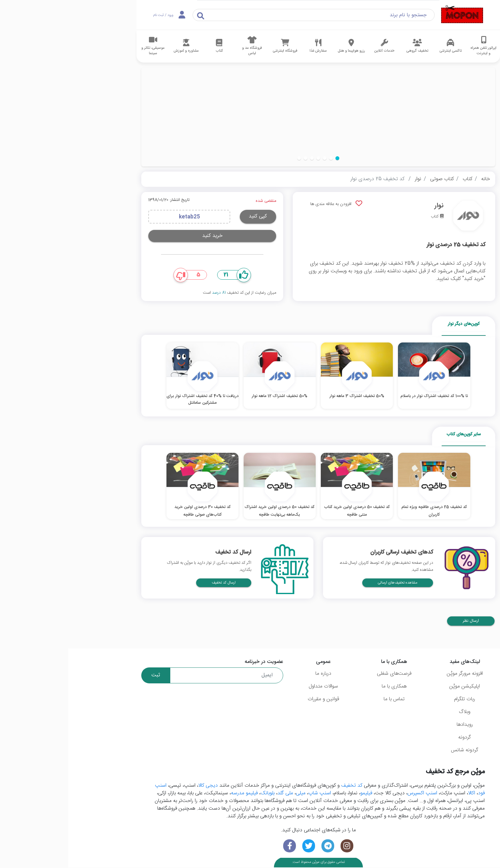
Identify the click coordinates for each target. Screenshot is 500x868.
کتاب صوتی (374, 179)
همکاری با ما (326, 687)
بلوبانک (199, 794)
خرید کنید (144, 236)
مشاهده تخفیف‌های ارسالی (329, 583)
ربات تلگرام (396, 700)
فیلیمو (298, 794)
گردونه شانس (396, 751)
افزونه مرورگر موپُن (397, 674)
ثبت (88, 676)
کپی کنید (190, 216)
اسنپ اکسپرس (354, 794)
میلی (232, 794)
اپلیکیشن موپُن (396, 687)
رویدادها (397, 725)
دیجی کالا (140, 787)
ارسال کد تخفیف (155, 583)
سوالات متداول (255, 687)
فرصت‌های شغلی (326, 674)
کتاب (399, 179)
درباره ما (255, 674)
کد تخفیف (283, 787)
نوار (350, 179)
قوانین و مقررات (255, 700)
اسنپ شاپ (251, 794)
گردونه (396, 738)
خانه (417, 179)
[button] (269, 158)
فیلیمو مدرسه (176, 794)
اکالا (403, 794)
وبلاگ (396, 713)
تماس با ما (326, 700)
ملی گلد (217, 794)
